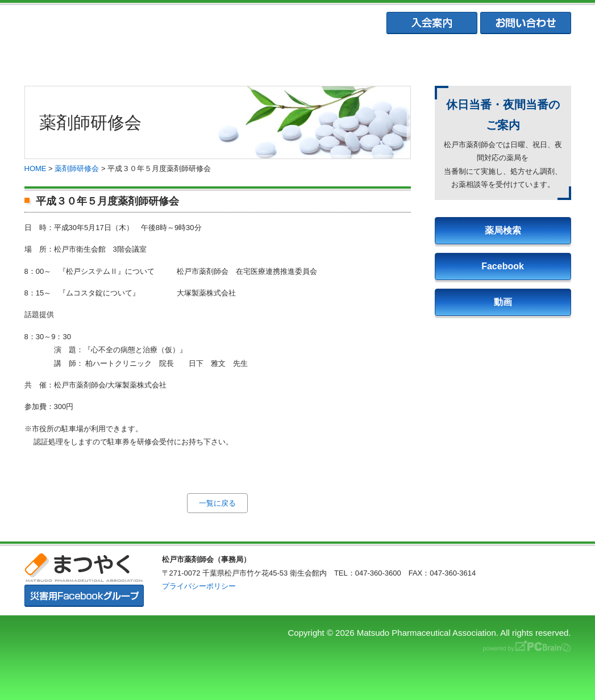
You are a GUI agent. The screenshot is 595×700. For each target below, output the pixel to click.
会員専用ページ (520, 57)
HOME (36, 168)
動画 (503, 302)
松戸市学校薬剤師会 (408, 57)
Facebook (503, 266)
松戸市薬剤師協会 (186, 57)
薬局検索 (503, 230)
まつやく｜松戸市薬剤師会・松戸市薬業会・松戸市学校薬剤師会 (181, 24)
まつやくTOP (74, 57)
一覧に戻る (217, 503)
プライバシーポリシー (199, 586)
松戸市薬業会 (297, 57)
